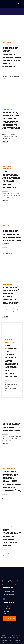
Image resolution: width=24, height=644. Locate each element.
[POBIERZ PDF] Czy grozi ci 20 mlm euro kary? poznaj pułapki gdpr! (12, 237)
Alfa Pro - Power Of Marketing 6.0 (11, 585)
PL (5, 43)
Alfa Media (5, 71)
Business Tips (8, 611)
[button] (10, 619)
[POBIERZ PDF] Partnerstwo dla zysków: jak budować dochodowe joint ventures (11, 120)
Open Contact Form (9, 592)
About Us (7, 614)
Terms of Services (16, 635)
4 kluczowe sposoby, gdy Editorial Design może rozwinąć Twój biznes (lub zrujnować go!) (12, 481)
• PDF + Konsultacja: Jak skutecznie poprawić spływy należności (11, 180)
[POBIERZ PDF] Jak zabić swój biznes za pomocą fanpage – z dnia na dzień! (11, 295)
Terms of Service (13, 642)
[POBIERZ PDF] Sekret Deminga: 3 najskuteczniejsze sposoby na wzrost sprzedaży (12, 57)
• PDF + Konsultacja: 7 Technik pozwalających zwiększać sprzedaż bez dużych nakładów (12, 361)
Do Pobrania (10, 43)
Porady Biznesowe (7, 45)
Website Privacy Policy (6, 635)
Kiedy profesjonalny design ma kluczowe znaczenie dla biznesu (12, 538)
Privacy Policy (4, 642)
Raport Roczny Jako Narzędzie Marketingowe (12, 427)
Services (6, 606)
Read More (5, 82)
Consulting (7, 609)
